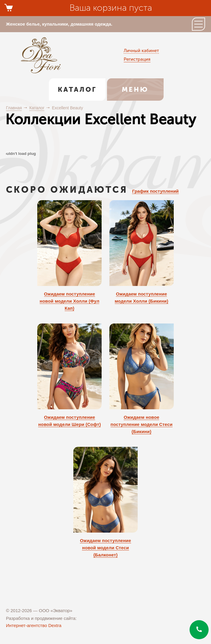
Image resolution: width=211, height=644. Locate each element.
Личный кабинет (141, 51)
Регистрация (137, 59)
